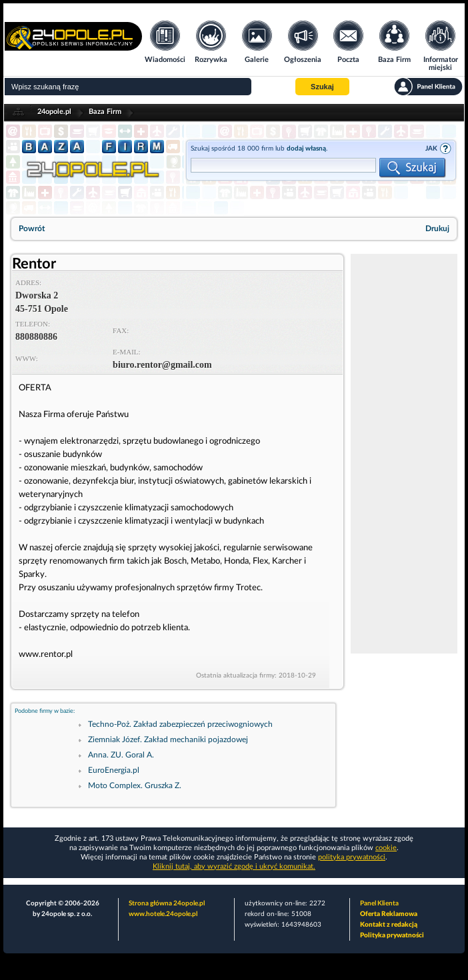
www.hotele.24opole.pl (163, 914)
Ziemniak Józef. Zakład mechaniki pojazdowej (168, 739)
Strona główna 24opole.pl (167, 903)
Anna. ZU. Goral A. (121, 755)
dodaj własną (306, 149)
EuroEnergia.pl (114, 770)
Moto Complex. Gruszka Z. (135, 785)
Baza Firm (105, 112)
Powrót (32, 229)
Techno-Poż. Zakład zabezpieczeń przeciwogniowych (180, 724)
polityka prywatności (352, 857)
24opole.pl (54, 112)
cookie (386, 848)
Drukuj (437, 229)
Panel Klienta (379, 903)
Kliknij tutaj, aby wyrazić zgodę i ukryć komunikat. (234, 866)
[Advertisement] (404, 454)
